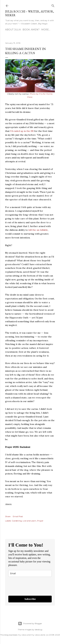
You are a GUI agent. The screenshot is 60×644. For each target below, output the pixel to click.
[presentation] (27, 585)
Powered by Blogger (30, 624)
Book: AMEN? (31, 30)
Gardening (17, 521)
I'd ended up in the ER (22, 131)
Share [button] (8, 516)
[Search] (53, 5)
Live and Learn (29, 521)
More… (46, 30)
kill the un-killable (38, 230)
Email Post (18, 516)
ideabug (38, 630)
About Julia (13, 30)
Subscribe (30, 599)
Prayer (40, 521)
